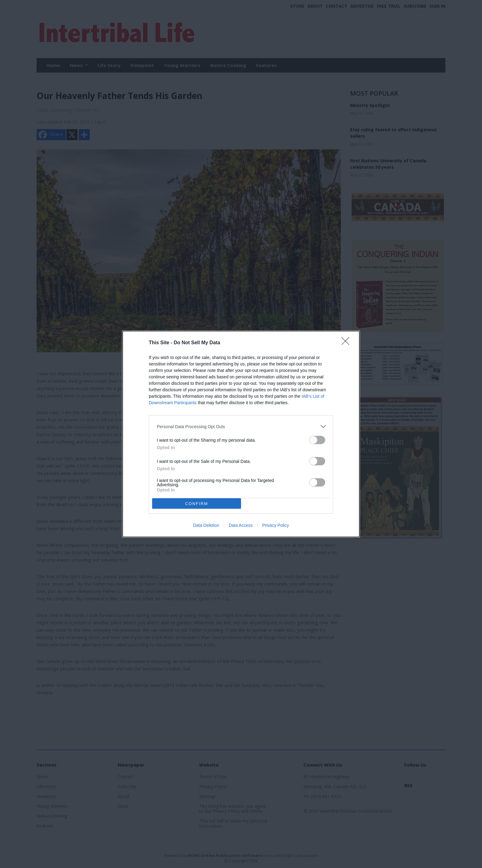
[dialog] (241, 434)
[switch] (317, 440)
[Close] (347, 343)
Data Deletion (206, 525)
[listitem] (241, 426)
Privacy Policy (276, 525)
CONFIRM (197, 504)
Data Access (241, 525)
